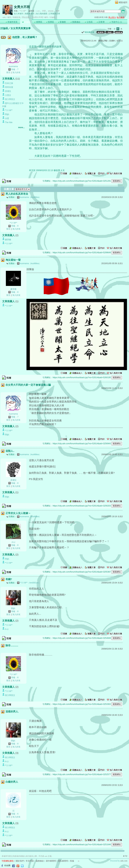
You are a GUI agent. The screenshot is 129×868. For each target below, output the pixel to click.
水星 (7, 118)
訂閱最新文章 (54, 14)
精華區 (38, 22)
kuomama (13, 66)
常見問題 (30, 861)
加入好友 (16, 72)
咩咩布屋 (9, 87)
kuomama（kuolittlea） (30, 197)
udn (4, 17)
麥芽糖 (8, 240)
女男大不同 (22, 7)
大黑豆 (8, 95)
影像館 (62, 22)
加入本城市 (19, 14)
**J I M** (23, 11)
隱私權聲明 (63, 861)
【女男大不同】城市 (40, 17)
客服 (72, 861)
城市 (9, 17)
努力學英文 (10, 99)
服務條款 (40, 861)
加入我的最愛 (42, 14)
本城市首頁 (11, 22)
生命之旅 (9, 83)
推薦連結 (75, 22)
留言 (8, 72)
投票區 (50, 22)
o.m (38, 11)
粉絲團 (7, 865)
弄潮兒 (8, 91)
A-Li (13, 542)
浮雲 (44, 11)
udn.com (124, 861)
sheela (51, 11)
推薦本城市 (30, 14)
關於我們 (20, 861)
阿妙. (7, 114)
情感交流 (17, 17)
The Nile (9, 122)
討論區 (26, 22)
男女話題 (26, 17)
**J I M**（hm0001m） (30, 583)
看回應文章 (88, 32)
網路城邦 (123, 2)
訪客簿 (100, 22)
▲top (125, 856)
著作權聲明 (51, 861)
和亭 (58, 11)
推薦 (120, 41)
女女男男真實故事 (21, 28)
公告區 (88, 22)
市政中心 (116, 22)
